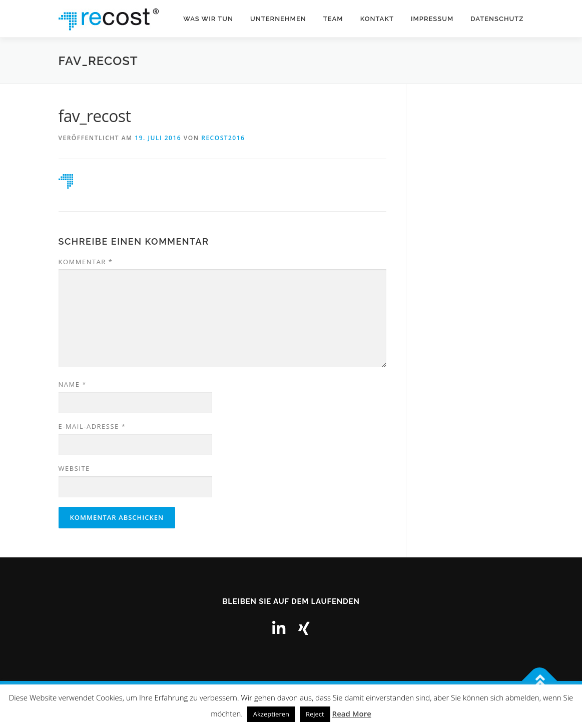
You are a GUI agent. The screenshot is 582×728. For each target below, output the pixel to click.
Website (74, 468)
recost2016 (223, 138)
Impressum (432, 19)
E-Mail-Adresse (92, 426)
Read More (352, 713)
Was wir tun (208, 19)
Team (333, 19)
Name (73, 384)
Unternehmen (278, 19)
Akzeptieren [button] (271, 714)
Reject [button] (315, 714)
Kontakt (377, 19)
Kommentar (86, 262)
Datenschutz (497, 19)
